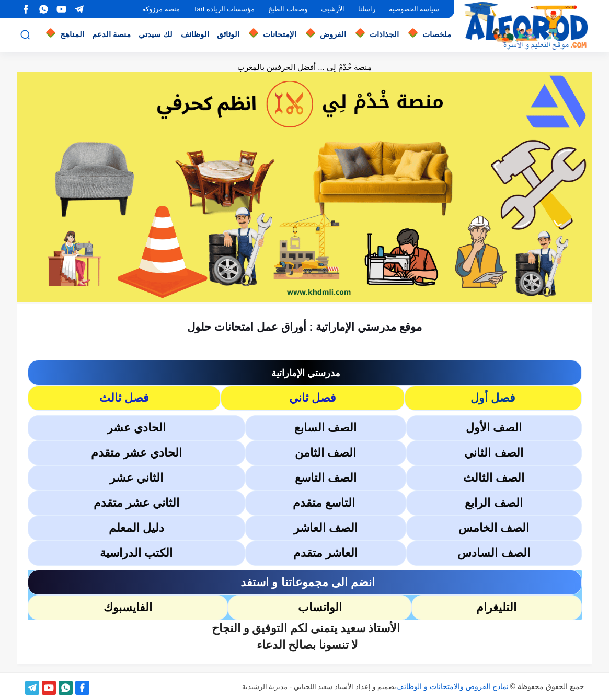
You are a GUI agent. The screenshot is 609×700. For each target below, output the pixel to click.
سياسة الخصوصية (414, 9)
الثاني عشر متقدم (136, 503)
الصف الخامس (494, 528)
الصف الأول (494, 428)
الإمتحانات (280, 34)
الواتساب (320, 607)
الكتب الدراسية (136, 553)
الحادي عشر (136, 428)
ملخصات (437, 34)
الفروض (333, 34)
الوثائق (228, 34)
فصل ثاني (313, 398)
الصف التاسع (326, 478)
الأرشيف (333, 9)
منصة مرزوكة (161, 9)
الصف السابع (325, 428)
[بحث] (25, 35)
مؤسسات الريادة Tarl (224, 9)
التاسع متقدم (325, 503)
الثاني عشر (136, 478)
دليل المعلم (136, 528)
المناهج (72, 34)
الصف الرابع (493, 503)
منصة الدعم (111, 34)
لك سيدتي (156, 34)
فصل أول (493, 398)
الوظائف (195, 34)
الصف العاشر (326, 528)
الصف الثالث (494, 478)
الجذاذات (384, 34)
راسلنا (367, 9)
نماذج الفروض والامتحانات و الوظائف (452, 686)
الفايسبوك (128, 607)
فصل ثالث (124, 398)
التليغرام (496, 607)
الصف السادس (493, 553)
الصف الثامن (325, 453)
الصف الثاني (493, 453)
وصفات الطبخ (288, 9)
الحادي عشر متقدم (136, 453)
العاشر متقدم (325, 553)
